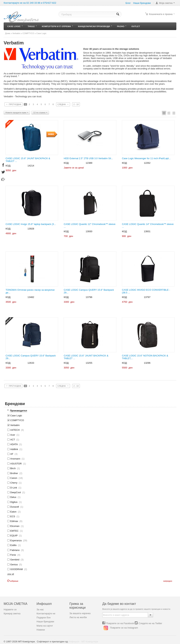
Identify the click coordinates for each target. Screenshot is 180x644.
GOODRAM (17, 569)
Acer (13, 435)
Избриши (13, 581)
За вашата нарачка (80, 613)
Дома (8, 33)
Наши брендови (45, 622)
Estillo (14, 545)
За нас (40, 609)
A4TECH (16, 430)
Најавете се (10, 609)
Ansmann (16, 459)
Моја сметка (166, 3)
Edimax (15, 521)
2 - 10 (76, 104)
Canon (15, 478)
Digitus (15, 502)
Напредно (168, 581)
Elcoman (16, 526)
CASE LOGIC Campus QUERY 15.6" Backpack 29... (89, 291)
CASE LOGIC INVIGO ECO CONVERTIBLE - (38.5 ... (146, 291)
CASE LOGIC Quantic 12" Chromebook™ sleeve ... (90, 225)
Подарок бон (44, 618)
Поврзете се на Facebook (120, 623)
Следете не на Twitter (150, 623)
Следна (63, 104)
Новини (41, 630)
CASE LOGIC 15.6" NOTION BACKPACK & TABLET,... (145, 357)
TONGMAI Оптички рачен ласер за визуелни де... (30, 291)
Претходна (13, 104)
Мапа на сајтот (45, 626)
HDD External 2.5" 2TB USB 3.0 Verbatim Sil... (88, 158)
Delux (14, 497)
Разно (122, 26)
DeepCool (16, 492)
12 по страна (40, 113)
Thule (32, 26)
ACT (13, 440)
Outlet (136, 26)
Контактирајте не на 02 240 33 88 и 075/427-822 (30, 3)
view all (11, 574)
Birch (14, 468)
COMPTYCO (28, 33)
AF (12, 454)
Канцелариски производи (95, 26)
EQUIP (15, 536)
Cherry (14, 483)
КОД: (8, 166)
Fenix (14, 555)
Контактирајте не (46, 613)
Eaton (14, 512)
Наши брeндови (142, 3)
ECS (13, 516)
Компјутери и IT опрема (57, 26)
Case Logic (15, 26)
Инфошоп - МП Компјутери (83, 642)
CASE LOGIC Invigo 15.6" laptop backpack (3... (31, 224)
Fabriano (16, 550)
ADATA (15, 444)
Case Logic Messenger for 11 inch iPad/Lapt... (146, 158)
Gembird (15, 560)
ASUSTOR (17, 464)
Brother (15, 473)
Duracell (15, 507)
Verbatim (16, 33)
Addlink (15, 449)
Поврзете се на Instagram (124, 628)
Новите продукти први (17, 113)
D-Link (14, 488)
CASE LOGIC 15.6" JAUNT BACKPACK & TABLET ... (28, 160)
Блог (128, 3)
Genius (15, 565)
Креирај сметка (12, 613)
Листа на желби (78, 617)
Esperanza (17, 540)
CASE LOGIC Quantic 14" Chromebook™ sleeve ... (148, 225)
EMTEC (15, 531)
